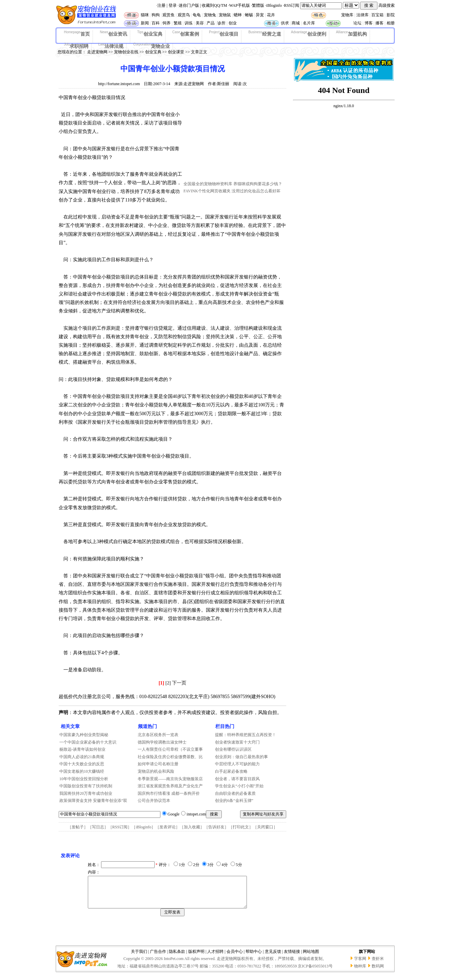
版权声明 (196, 958)
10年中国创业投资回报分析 (84, 779)
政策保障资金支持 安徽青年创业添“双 (93, 801)
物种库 (360, 972)
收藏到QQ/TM (214, 5)
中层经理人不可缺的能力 (237, 764)
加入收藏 (192, 827)
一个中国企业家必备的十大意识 (88, 742)
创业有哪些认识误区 (233, 749)
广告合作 (158, 958)
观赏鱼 (169, 15)
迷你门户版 (189, 5)
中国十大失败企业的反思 (82, 764)
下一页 (179, 683)
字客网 (360, 965)
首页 (77, 34)
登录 (173, 5)
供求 (285, 23)
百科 (156, 23)
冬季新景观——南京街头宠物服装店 (170, 779)
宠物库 (347, 15)
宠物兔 (210, 15)
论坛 (357, 23)
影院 (391, 15)
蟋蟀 (238, 15)
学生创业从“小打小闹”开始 (239, 786)
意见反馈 (273, 958)
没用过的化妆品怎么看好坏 (256, 191)
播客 (379, 23)
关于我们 (139, 958)
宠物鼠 (225, 15)
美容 (200, 23)
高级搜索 (387, 5)
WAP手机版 (240, 5)
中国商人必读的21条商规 (82, 757)
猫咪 (145, 15)
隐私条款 (177, 958)
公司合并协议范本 (154, 801)
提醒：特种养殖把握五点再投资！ (246, 735)
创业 (233, 23)
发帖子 (78, 827)
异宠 (260, 15)
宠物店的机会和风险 (156, 771)
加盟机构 (351, 34)
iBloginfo (274, 5)
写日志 (98, 827)
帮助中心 (254, 958)
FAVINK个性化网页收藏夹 (207, 191)
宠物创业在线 (126, 52)
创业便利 (309, 34)
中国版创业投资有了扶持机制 (86, 786)
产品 (211, 23)
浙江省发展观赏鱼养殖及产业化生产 (170, 786)
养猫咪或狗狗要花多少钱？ (258, 184)
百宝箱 (377, 15)
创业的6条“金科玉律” (234, 801)
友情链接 (292, 958)
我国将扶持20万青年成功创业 (86, 793)
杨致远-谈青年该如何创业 (82, 749)
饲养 (167, 23)
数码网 (378, 972)
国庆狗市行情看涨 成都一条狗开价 (169, 793)
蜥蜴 (249, 15)
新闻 (145, 23)
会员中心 (235, 958)
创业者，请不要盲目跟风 (237, 779)
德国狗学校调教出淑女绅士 (162, 742)
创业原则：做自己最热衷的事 (241, 757)
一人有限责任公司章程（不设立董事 (170, 749)
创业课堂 (176, 52)
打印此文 (241, 827)
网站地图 (311, 958)
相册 (391, 23)
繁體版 (258, 5)
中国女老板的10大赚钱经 (82, 771)
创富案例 (186, 34)
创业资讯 (113, 34)
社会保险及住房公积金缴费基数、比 (170, 757)
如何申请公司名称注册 (158, 764)
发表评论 (168, 827)
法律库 (363, 15)
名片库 (309, 23)
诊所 (221, 23)
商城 (296, 23)
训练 (189, 23)
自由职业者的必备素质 (235, 793)
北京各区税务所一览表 (158, 735)
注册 (161, 5)
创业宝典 (150, 34)
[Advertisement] (234, 137)
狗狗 (156, 15)
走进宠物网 (97, 52)
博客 (369, 23)
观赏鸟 (184, 15)
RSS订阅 (291, 5)
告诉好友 (216, 827)
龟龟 (197, 15)
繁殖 (178, 23)
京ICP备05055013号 (315, 972)
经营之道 (265, 34)
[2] (168, 683)
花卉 (271, 15)
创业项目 (224, 34)
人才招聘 (215, 958)
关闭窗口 (265, 827)
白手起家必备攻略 (231, 771)
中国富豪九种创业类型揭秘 (84, 735)
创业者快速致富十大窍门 (237, 742)
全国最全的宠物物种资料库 (208, 184)
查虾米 (378, 965)
